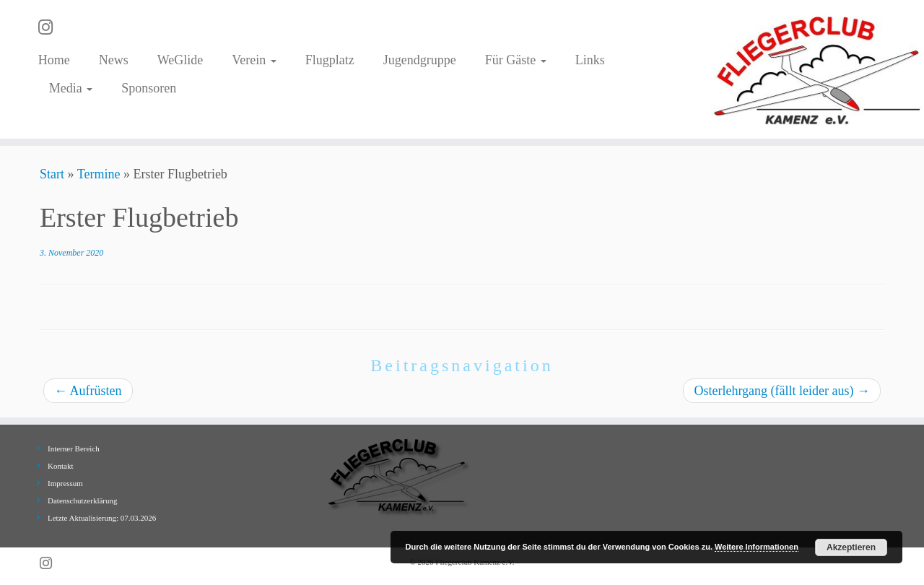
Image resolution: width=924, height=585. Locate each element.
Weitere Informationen (757, 547)
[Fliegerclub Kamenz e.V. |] (818, 69)
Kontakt (60, 466)
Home (54, 60)
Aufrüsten (88, 391)
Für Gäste (516, 60)
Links (590, 60)
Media (71, 88)
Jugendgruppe (420, 60)
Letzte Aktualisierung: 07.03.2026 (102, 518)
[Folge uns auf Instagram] (50, 27)
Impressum (65, 483)
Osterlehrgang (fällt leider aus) (782, 391)
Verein (254, 60)
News (114, 60)
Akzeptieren (851, 547)
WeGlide (180, 60)
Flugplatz (330, 60)
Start (52, 174)
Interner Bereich (74, 448)
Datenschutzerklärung (83, 500)
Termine (99, 174)
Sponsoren (149, 88)
